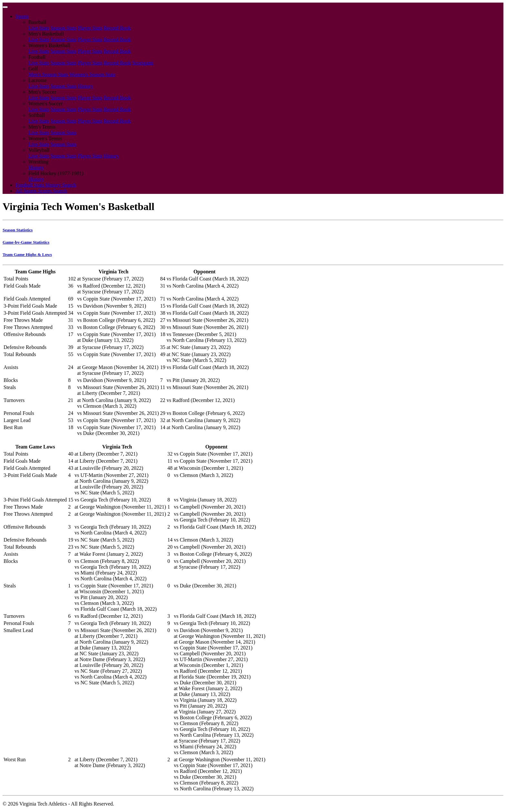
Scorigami (143, 63)
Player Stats (90, 28)
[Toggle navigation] (5, 7)
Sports (22, 16)
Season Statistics (18, 230)
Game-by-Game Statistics (26, 242)
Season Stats (63, 28)
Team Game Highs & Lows (27, 254)
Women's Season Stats (92, 74)
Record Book (117, 28)
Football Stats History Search (46, 185)
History (86, 86)
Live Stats (39, 28)
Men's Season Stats (48, 74)
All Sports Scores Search (41, 191)
